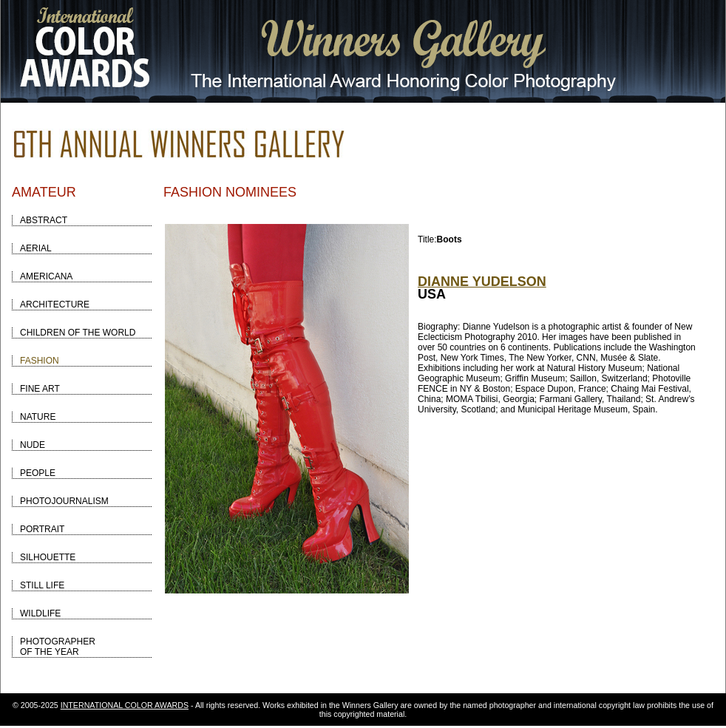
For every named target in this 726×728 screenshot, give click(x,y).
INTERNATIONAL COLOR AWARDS (125, 705)
